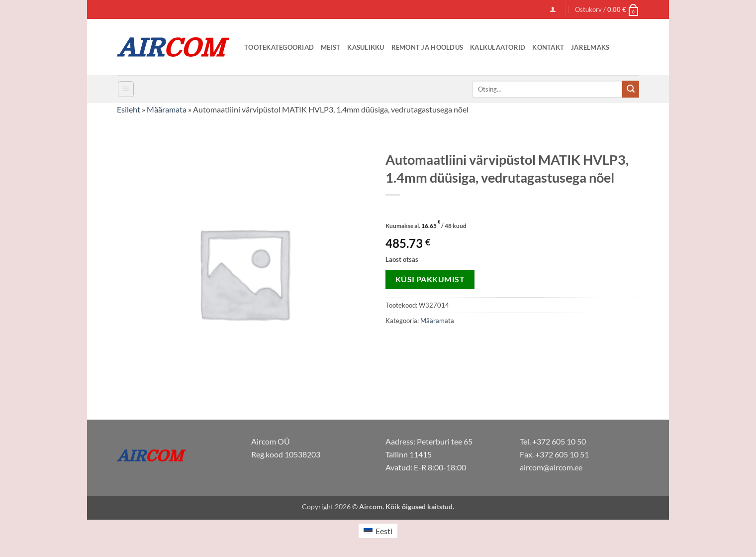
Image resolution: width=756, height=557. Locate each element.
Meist (331, 47)
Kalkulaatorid (498, 47)
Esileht (129, 109)
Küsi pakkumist (430, 279)
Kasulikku (366, 47)
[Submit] (631, 89)
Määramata (167, 109)
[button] (553, 9)
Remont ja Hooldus (427, 47)
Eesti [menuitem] (384, 531)
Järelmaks (590, 47)
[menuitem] (378, 531)
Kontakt (548, 47)
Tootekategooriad (279, 47)
